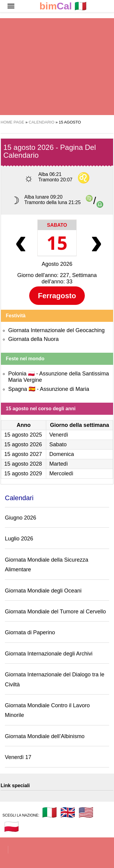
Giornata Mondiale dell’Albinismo (45, 736)
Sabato (57, 225)
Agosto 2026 (57, 264)
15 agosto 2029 (23, 474)
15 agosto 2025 (23, 435)
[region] (57, 67)
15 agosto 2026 (23, 444)
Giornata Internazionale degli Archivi (49, 654)
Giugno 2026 (21, 518)
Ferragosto (57, 296)
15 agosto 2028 (23, 464)
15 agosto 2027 (23, 454)
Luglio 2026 (19, 539)
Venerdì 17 (18, 757)
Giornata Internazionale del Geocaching (56, 330)
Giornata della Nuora (33, 339)
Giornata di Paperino (30, 632)
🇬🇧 (68, 812)
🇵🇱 (12, 827)
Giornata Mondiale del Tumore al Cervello (55, 612)
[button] (11, 6)
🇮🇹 (63, 6)
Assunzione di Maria (64, 389)
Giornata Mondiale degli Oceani (43, 591)
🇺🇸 (86, 812)
